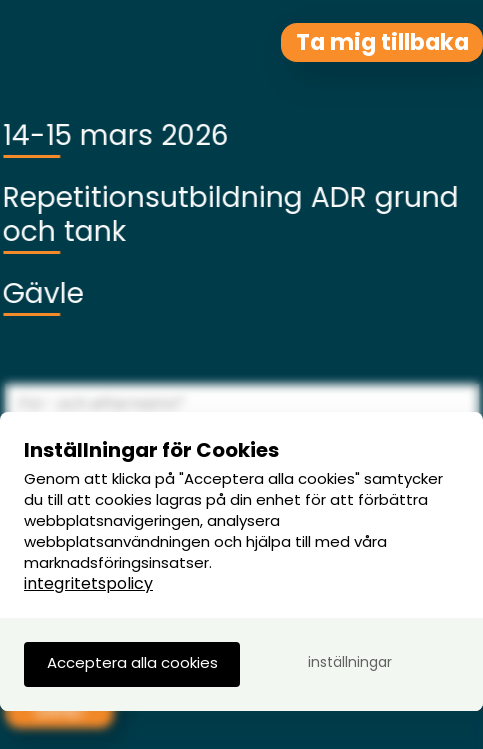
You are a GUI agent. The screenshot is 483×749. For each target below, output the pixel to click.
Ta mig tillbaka (382, 42)
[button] (132, 665)
